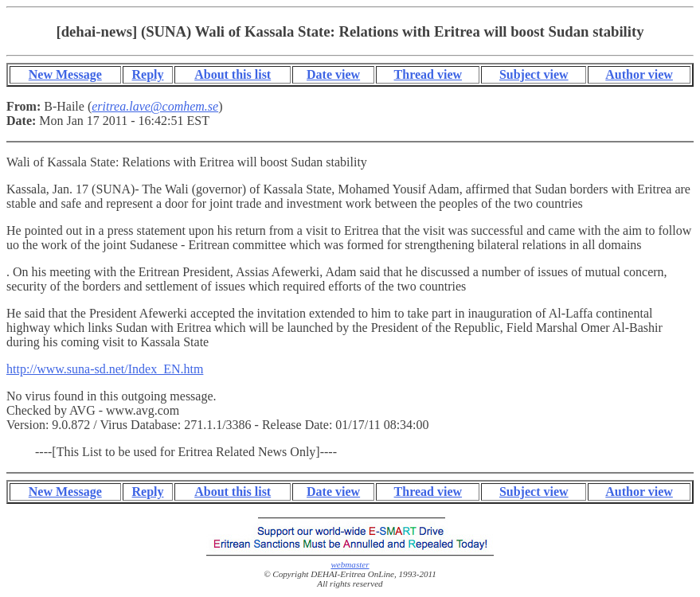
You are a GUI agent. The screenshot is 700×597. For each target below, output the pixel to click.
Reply (148, 74)
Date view (333, 74)
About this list (233, 74)
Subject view (534, 74)
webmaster (350, 564)
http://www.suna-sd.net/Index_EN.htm (105, 369)
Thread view (428, 74)
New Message (65, 74)
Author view (639, 74)
